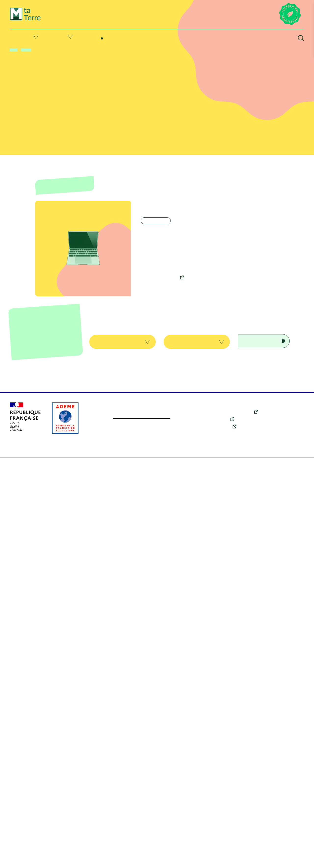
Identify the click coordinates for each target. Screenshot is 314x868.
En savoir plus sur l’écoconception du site (147, 813)
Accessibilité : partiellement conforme (237, 861)
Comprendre (26, 37)
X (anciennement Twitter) (237, 807)
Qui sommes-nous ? (288, 821)
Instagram (224, 822)
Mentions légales (47, 861)
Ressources (198, 37)
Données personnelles (182, 861)
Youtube (223, 815)
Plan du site (19, 861)
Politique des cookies (142, 861)
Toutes (123, 334)
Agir (70, 37)
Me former (109, 32)
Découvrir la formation (163, 282)
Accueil (14, 50)
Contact (279, 828)
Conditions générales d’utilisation (93, 861)
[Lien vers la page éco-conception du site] (290, 14)
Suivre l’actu (153, 37)
